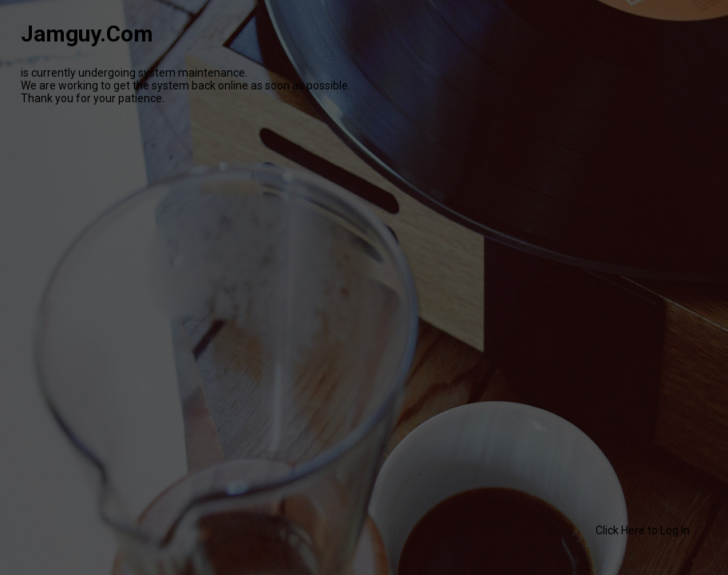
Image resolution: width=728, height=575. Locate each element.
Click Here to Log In (643, 530)
